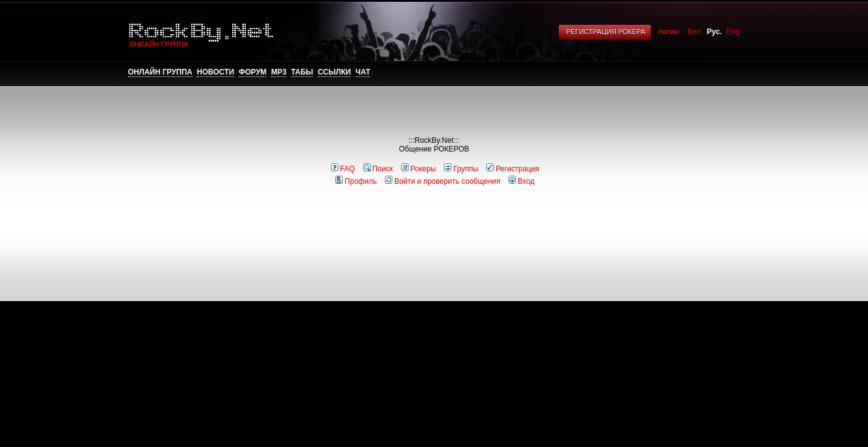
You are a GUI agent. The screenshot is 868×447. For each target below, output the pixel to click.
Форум (252, 72)
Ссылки (334, 72)
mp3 (279, 72)
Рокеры (419, 169)
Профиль (356, 181)
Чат (363, 72)
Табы (302, 72)
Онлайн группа (160, 72)
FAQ (343, 169)
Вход (522, 181)
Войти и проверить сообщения (443, 181)
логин (668, 32)
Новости (215, 72)
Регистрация (513, 169)
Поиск (378, 169)
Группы (461, 169)
